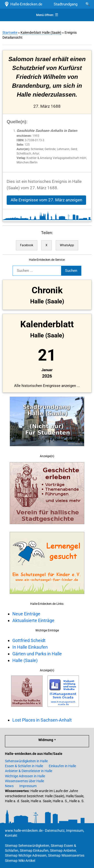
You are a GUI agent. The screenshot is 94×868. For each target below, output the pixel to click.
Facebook (27, 245)
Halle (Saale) (25, 660)
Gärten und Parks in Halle (37, 654)
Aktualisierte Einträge (33, 620)
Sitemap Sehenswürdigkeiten (27, 846)
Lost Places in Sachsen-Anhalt (42, 720)
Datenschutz (55, 831)
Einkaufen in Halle (62, 766)
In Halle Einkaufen (30, 647)
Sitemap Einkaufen (34, 851)
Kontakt (11, 835)
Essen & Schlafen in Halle (24, 766)
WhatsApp (67, 245)
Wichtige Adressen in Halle (25, 776)
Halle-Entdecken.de (23, 4)
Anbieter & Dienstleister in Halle (29, 771)
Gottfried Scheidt (29, 640)
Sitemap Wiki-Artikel (20, 861)
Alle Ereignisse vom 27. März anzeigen (46, 200)
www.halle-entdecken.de (24, 831)
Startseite (10, 33)
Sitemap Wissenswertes (66, 855)
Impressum (28, 786)
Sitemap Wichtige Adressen (26, 855)
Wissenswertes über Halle (24, 781)
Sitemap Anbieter (63, 851)
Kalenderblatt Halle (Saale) (41, 33)
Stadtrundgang (66, 4)
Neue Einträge (26, 614)
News (9, 786)
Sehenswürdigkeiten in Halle (26, 761)
